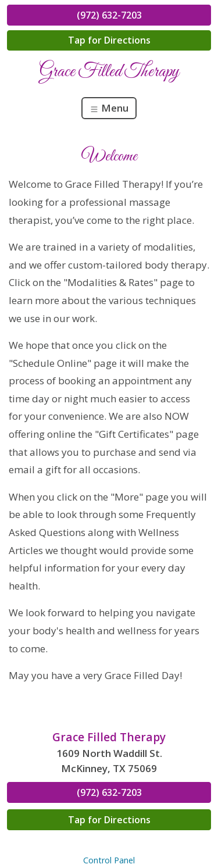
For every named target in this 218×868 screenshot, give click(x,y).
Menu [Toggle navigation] (109, 108)
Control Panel (109, 860)
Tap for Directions (109, 40)
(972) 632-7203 (109, 15)
